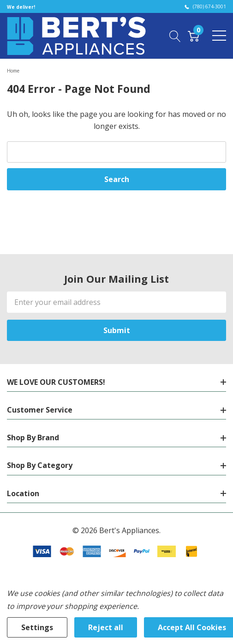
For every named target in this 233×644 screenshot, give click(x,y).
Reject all (106, 627)
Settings (37, 627)
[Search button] (175, 36)
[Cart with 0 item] (194, 36)
